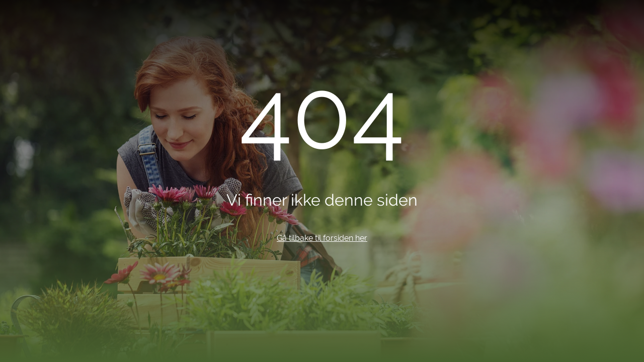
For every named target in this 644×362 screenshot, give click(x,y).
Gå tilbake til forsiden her (322, 238)
